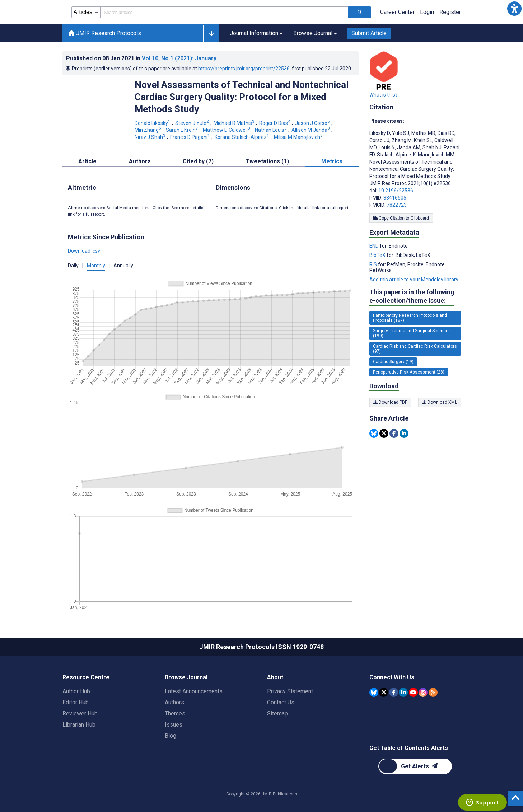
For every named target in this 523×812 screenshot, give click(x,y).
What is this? (384, 95)
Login (427, 12)
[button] (514, 9)
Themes (175, 714)
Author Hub (76, 691)
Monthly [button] (96, 266)
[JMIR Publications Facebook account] (394, 692)
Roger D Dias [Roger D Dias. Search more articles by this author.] (275, 123)
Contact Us (281, 702)
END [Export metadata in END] (375, 246)
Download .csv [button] (84, 251)
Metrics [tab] (332, 161)
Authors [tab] (140, 161)
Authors (174, 702)
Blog (171, 736)
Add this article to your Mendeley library (414, 280)
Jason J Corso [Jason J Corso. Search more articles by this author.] (313, 123)
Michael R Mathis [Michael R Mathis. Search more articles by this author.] (235, 123)
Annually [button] (123, 266)
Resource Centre (86, 677)
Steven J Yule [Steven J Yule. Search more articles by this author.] (193, 123)
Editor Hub (76, 702)
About (275, 677)
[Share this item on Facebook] (394, 433)
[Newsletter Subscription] (415, 766)
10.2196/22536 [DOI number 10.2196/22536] (396, 191)
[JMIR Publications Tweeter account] (384, 692)
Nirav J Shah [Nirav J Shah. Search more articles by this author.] (151, 137)
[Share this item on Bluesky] (374, 433)
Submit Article (369, 33)
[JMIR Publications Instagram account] (423, 692)
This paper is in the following (412, 297)
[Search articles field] (224, 12)
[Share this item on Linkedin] (404, 433)
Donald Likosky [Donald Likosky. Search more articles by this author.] (153, 123)
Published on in (141, 58)
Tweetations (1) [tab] (267, 161)
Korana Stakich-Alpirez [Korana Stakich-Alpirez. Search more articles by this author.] (242, 137)
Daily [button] (73, 266)
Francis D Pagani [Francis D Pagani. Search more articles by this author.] (191, 137)
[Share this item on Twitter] (384, 433)
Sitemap (277, 714)
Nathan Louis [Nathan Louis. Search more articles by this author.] (271, 130)
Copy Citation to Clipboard (401, 218)
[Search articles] (360, 12)
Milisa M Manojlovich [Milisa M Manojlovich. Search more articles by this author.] (299, 137)
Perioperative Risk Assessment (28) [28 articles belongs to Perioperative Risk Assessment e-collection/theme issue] (409, 372)
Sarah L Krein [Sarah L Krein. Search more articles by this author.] (183, 130)
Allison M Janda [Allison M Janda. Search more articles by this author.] (311, 130)
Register (450, 12)
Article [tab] (87, 161)
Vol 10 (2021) (179, 58)
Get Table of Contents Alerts (409, 748)
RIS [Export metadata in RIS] (374, 264)
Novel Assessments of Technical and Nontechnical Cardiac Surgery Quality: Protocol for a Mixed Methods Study (242, 97)
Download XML (440, 402)
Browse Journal (186, 677)
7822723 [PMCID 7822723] (397, 205)
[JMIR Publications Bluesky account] (374, 692)
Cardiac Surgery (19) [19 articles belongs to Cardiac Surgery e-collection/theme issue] (393, 362)
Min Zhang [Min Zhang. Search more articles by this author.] (148, 130)
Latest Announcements (194, 691)
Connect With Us (392, 677)
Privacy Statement (290, 691)
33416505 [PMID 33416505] (395, 198)
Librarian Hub (79, 725)
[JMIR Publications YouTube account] (413, 692)
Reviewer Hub (80, 714)
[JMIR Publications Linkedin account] (403, 692)
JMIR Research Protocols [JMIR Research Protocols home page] (105, 33)
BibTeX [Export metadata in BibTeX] (378, 255)
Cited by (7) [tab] (198, 161)
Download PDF (390, 402)
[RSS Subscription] (433, 692)
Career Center (397, 12)
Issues (174, 725)
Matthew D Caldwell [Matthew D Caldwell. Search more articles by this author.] (227, 130)
